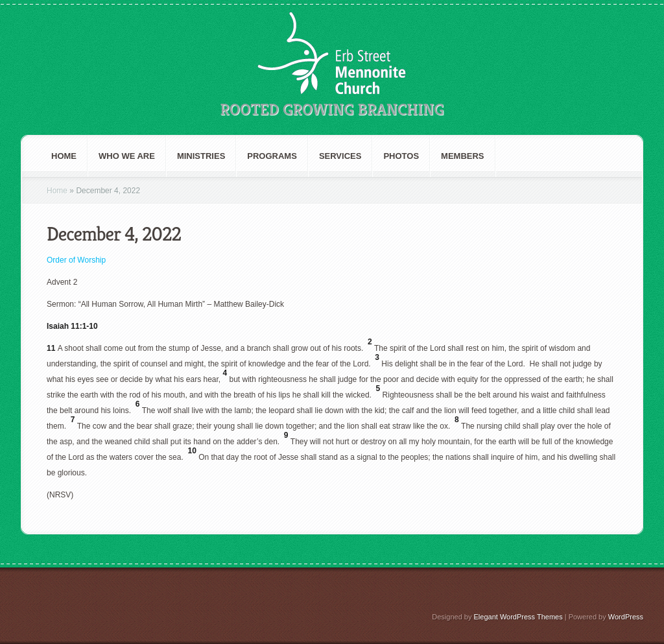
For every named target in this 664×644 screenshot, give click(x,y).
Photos (401, 156)
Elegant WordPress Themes (518, 617)
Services (340, 156)
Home (64, 156)
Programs (272, 156)
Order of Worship (76, 260)
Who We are (127, 156)
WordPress (626, 617)
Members (462, 156)
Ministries (201, 156)
